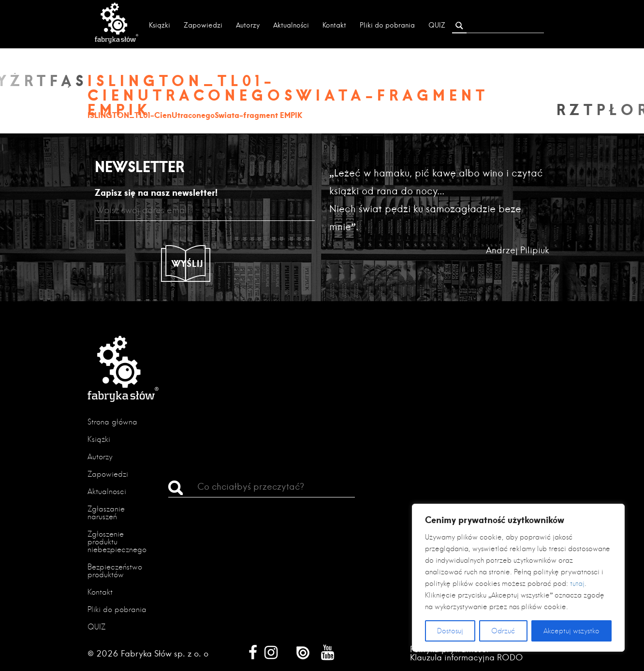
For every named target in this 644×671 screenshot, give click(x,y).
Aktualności (291, 25)
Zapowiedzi (203, 25)
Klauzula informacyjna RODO (467, 657)
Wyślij (188, 263)
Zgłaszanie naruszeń (106, 513)
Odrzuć (503, 631)
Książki (160, 25)
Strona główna (112, 422)
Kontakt (334, 25)
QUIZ (437, 25)
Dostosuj (450, 631)
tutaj (577, 583)
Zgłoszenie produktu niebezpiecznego (117, 542)
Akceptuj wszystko (571, 631)
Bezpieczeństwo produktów (115, 571)
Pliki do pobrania (387, 25)
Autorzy (248, 25)
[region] (518, 578)
